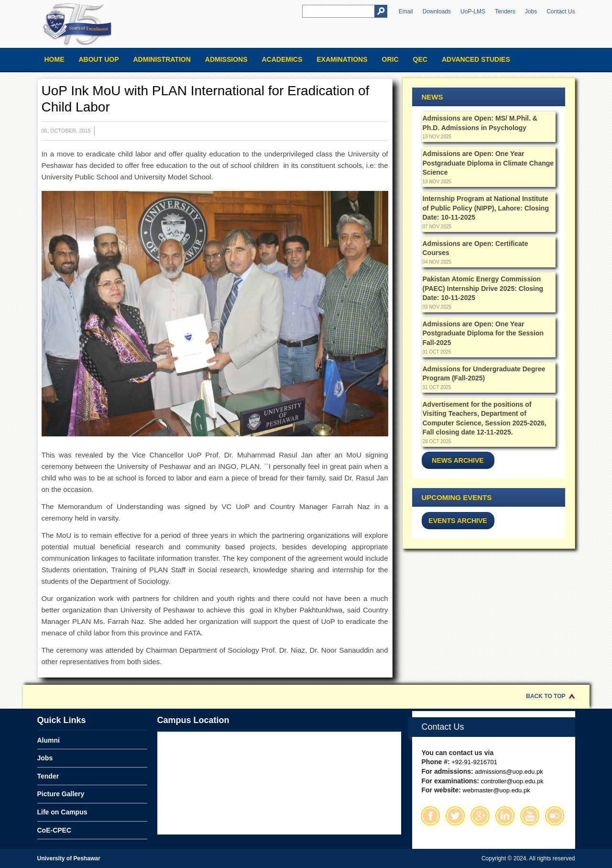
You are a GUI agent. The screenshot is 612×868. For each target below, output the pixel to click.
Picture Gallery (61, 794)
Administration (162, 59)
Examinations (342, 59)
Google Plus (480, 816)
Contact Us (561, 11)
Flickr (555, 816)
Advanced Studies (476, 59)
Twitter (455, 816)
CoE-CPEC (55, 830)
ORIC (390, 59)
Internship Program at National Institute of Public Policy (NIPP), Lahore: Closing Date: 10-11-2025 (486, 208)
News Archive (458, 460)
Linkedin (505, 816)
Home (55, 59)
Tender (48, 776)
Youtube (530, 816)
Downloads (437, 11)
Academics (282, 59)
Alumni (49, 740)
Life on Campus (62, 812)
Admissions (226, 59)
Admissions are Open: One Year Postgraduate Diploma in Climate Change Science (488, 163)
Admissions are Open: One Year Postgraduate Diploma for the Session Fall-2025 (483, 333)
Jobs (531, 11)
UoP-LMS (473, 11)
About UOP (99, 59)
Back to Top (546, 696)
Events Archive (458, 521)
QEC (420, 59)
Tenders (505, 11)
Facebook (430, 816)
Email (406, 11)
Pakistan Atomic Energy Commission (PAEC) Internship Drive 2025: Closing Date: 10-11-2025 (483, 288)
